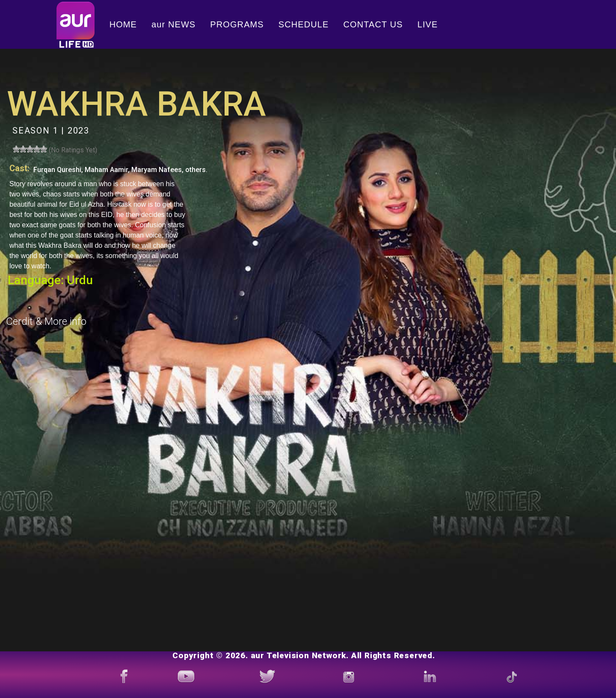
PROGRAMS (237, 24)
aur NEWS (173, 24)
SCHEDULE (304, 24)
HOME (123, 24)
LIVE (428, 24)
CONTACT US (373, 24)
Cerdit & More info (46, 321)
